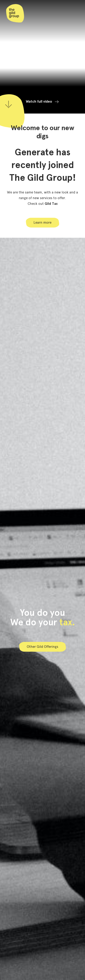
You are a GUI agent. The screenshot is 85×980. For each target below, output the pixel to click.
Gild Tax (51, 204)
